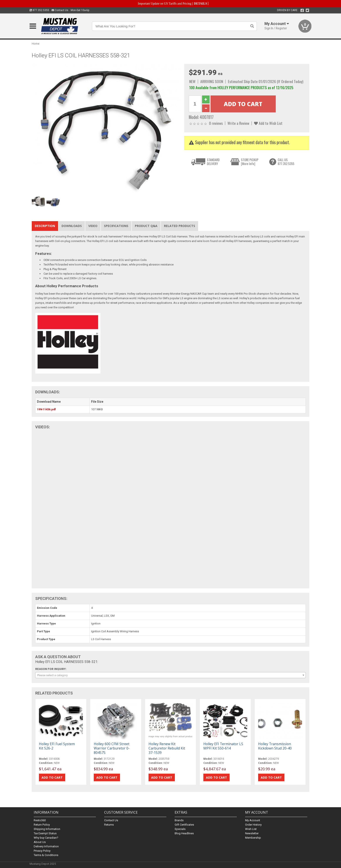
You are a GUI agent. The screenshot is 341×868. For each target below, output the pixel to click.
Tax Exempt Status (45, 833)
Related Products (180, 226)
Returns (109, 825)
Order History (253, 825)
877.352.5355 (39, 10)
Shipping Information (47, 829)
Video (93, 226)
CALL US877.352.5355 (286, 162)
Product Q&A (146, 226)
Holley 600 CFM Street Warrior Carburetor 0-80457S (112, 748)
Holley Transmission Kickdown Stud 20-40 (275, 746)
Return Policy (42, 825)
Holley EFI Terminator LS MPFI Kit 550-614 (223, 746)
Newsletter (252, 833)
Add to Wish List (268, 123)
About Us (40, 842)
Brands (179, 820)
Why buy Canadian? (46, 838)
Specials (180, 829)
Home (36, 44)
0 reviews (216, 123)
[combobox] (170, 675)
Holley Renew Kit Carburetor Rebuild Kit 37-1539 (167, 748)
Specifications (116, 226)
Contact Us (60, 10)
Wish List (251, 829)
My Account (253, 820)
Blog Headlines (184, 833)
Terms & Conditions (46, 855)
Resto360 (40, 820)
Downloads (72, 226)
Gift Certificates (184, 825)
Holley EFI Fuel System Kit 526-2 (57, 746)
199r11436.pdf (46, 409)
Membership (253, 838)
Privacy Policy (42, 851)
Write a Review (238, 123)
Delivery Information (46, 846)
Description (45, 226)
